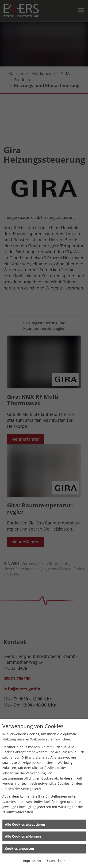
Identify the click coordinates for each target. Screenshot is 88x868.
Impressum (32, 861)
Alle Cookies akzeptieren (25, 824)
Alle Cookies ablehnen (23, 836)
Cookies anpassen (19, 848)
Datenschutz (55, 861)
